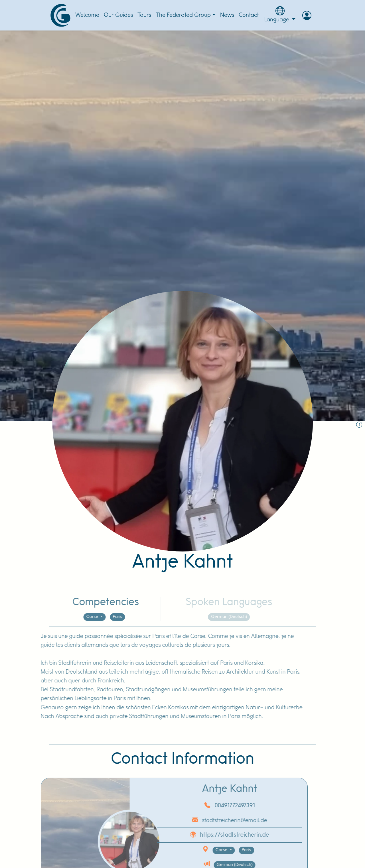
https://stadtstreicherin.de (218, 835)
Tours (144, 15)
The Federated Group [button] (183, 15)
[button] (307, 15)
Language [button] (280, 15)
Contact (249, 15)
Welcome (87, 15)
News (227, 15)
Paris (101, 617)
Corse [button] (77, 617)
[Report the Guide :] (359, 425)
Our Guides (118, 15)
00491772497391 (219, 806)
